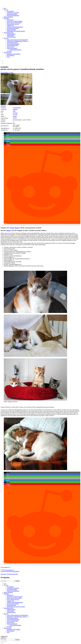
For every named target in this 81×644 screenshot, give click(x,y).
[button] (7, 133)
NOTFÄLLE (10, 20)
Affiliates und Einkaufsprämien (15, 27)
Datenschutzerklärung (16, 50)
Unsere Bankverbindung (13, 44)
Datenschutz (15, 574)
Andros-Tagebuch (8, 17)
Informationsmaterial (12, 43)
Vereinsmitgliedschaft (12, 45)
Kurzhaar (15, 113)
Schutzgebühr (10, 35)
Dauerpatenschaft (11, 30)
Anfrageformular (11, 37)
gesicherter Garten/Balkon (14, 54)
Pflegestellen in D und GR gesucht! (16, 31)
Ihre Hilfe (6, 18)
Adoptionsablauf (11, 34)
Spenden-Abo (10, 25)
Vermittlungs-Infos (9, 33)
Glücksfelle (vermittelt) (13, 13)
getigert (15, 116)
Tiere (12, 73)
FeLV (8, 57)
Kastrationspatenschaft (13, 28)
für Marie (9, 51)
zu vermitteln (10, 11)
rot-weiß (15, 115)
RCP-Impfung (11, 55)
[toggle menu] (4, 637)
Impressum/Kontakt (12, 48)
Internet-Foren (11, 47)
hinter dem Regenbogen (13, 15)
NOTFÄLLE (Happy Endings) (15, 21)
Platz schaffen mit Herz (13, 24)
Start (5, 8)
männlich (15, 109)
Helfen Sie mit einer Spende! (14, 23)
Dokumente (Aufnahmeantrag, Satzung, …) (18, 41)
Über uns (6, 38)
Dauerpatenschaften (12, 14)
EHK (14, 111)
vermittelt (3, 106)
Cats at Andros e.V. (5, 73)
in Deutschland (17, 108)
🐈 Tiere (6, 10)
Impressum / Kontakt (6, 574)
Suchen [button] (17, 581)
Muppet (17, 228)
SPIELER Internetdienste (13, 571)
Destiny (12, 228)
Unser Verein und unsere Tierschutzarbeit (17, 40)
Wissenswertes (8, 53)
